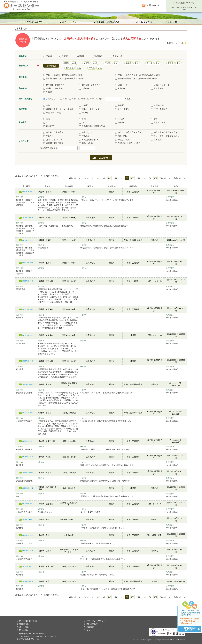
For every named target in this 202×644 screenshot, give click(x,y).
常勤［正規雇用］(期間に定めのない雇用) (63, 75)
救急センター (158, 123)
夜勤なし (49, 136)
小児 (82, 123)
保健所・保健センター (90, 109)
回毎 (100, 99)
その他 (48, 92)
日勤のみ (84, 88)
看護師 (80, 56)
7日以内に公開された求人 (128, 143)
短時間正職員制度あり (54, 143)
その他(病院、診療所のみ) (92, 126)
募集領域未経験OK (89, 140)
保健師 (48, 56)
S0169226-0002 (28, 192)
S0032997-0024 (28, 441)
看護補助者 (116, 56)
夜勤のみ (120, 88)
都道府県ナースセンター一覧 (32, 634)
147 (98, 178)
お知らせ (173, 22)
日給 (72, 99)
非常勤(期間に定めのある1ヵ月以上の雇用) (63, 79)
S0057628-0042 (28, 309)
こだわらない (50, 99)
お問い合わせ (153, 5)
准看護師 (97, 56)
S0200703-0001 (28, 535)
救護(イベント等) (52, 113)
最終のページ (179, 178)
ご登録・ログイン (68, 22)
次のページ (165, 178)
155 (144, 178)
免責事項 (90, 627)
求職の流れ (24, 624)
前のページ (88, 178)
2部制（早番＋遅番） (54, 88)
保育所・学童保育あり (54, 132)
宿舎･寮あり (122, 136)
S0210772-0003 (28, 519)
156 (150, 178)
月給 (63, 99)
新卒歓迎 (156, 140)
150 (115, 178)
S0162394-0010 (28, 551)
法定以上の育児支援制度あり (129, 132)
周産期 (120, 123)
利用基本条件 (92, 624)
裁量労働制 (157, 88)
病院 (47, 105)
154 (138, 178)
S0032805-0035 (28, 566)
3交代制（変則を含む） (55, 85)
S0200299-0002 (28, 504)
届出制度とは (25, 630)
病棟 (47, 119)
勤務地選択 (51, 66)
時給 (82, 99)
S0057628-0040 (28, 361)
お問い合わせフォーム (29, 639)
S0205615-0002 (28, 384)
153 (132, 178)
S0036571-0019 (28, 240)
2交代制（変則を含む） (91, 85)
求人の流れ (24, 627)
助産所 (120, 105)
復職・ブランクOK (53, 140)
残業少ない (85, 132)
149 (109, 178)
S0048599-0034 (28, 581)
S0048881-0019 (28, 457)
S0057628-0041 (28, 335)
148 (104, 178)
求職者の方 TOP (35, 22)
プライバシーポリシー (96, 621)
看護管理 (49, 126)
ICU (46, 123)
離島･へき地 (86, 143)
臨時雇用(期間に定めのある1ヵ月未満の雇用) (136, 79)
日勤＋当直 (121, 85)
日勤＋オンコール (160, 85)
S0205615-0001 (28, 413)
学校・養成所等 (159, 109)
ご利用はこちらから (174, 43)
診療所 (83, 105)
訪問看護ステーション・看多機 (58, 109)
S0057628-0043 (28, 281)
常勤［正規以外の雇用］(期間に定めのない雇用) (138, 75)
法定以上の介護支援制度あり (165, 132)
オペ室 (120, 119)
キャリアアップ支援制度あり (165, 136)
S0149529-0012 (28, 488)
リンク (89, 630)
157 (155, 178)
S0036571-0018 (28, 217)
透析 (154, 119)
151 (121, 178)
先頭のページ (74, 178)
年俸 (90, 99)
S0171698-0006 (28, 263)
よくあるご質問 (144, 22)
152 (127, 178)
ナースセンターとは (28, 621)
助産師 (64, 56)
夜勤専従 (84, 136)
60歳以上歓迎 (122, 140)
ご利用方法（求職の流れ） (107, 22)
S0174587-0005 (28, 472)
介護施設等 (157, 105)
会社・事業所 (122, 109)
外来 (82, 119)
